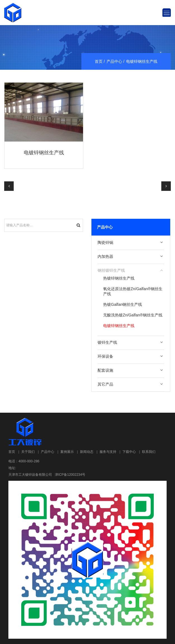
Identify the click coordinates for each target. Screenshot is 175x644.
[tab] (131, 243)
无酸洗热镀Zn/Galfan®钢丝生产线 (133, 315)
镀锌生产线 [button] (107, 342)
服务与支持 (108, 452)
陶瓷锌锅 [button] (105, 242)
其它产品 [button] (105, 384)
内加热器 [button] (105, 256)
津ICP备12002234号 (70, 475)
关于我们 (28, 452)
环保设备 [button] (105, 356)
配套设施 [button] (105, 370)
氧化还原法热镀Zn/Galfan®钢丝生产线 (133, 291)
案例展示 (67, 452)
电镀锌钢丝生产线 (44, 153)
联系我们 (149, 452)
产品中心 (114, 61)
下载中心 (129, 452)
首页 (99, 61)
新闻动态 (87, 452)
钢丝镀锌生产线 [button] (111, 270)
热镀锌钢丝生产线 (119, 278)
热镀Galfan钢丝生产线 (123, 304)
